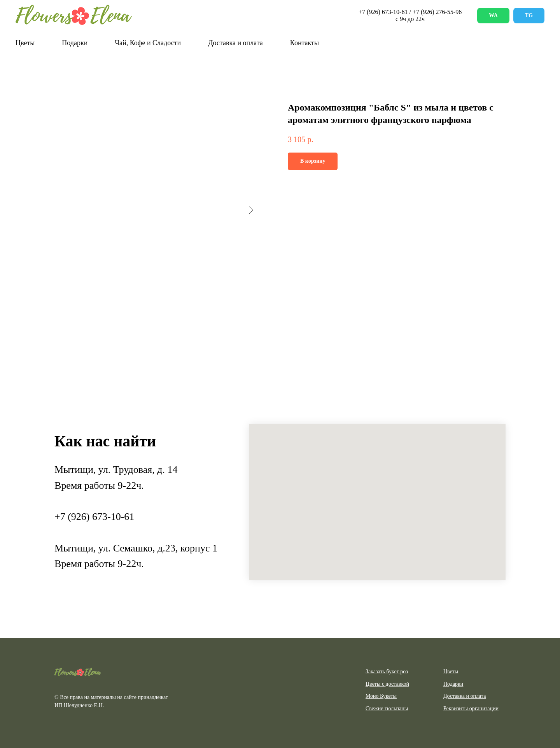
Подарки (75, 43)
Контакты (304, 43)
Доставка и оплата (235, 43)
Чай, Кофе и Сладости (148, 43)
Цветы (25, 43)
